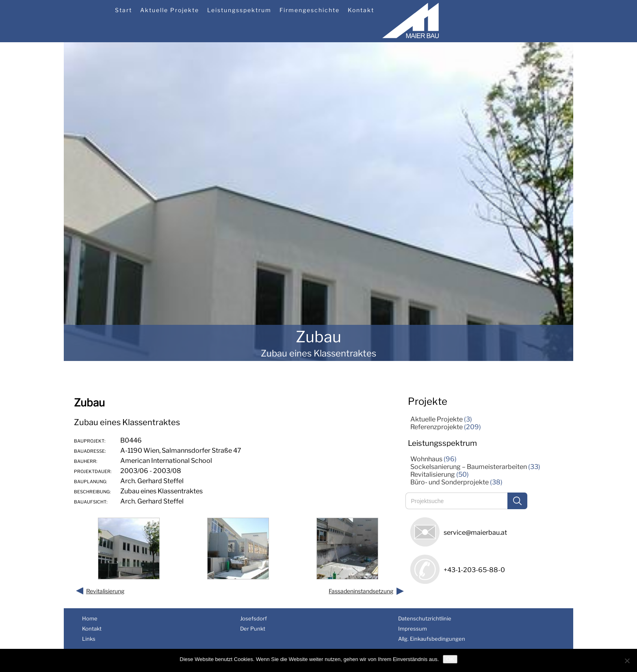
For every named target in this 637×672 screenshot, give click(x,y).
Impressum (413, 629)
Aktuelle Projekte (170, 10)
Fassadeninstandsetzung (361, 591)
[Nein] (627, 661)
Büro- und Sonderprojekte (450, 482)
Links (89, 639)
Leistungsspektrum (239, 10)
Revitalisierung (105, 591)
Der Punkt (253, 629)
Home (90, 618)
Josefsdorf (253, 618)
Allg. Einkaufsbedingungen (432, 639)
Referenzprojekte (437, 427)
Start (123, 10)
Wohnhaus (426, 459)
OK (450, 659)
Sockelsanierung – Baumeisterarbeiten (469, 467)
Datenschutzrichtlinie (425, 618)
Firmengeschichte (310, 10)
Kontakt (361, 10)
